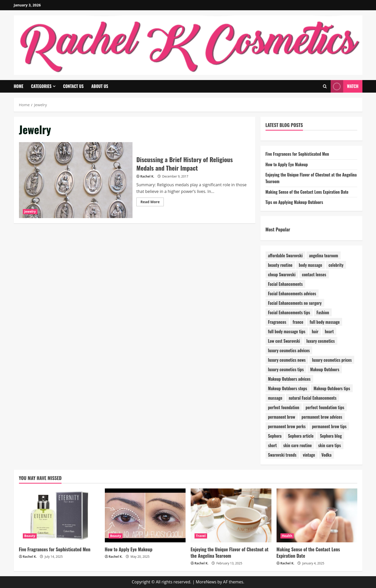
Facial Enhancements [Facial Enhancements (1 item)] (286, 284)
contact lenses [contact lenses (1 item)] (314, 275)
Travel (201, 536)
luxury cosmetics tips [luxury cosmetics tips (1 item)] (286, 369)
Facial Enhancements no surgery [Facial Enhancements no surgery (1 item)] (295, 303)
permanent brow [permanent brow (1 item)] (282, 417)
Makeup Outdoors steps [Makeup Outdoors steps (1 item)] (288, 388)
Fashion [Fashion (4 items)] (323, 312)
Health (287, 536)
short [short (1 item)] (272, 445)
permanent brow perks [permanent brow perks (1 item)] (287, 426)
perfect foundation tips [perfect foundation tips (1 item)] (325, 407)
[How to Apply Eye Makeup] (145, 515)
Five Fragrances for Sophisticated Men (297, 154)
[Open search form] (325, 86)
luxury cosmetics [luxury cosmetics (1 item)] (321, 341)
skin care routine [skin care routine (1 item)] (297, 445)
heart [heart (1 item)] (329, 331)
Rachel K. (147, 176)
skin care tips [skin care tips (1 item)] (329, 445)
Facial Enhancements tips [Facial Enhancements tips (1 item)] (289, 312)
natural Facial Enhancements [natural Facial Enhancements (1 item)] (312, 398)
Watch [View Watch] (345, 86)
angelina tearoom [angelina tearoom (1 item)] (324, 256)
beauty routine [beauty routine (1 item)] (280, 265)
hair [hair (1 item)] (315, 331)
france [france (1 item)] (298, 322)
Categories (41, 86)
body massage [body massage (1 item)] (311, 265)
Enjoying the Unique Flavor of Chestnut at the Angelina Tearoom (230, 552)
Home (19, 86)
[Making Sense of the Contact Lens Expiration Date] (317, 515)
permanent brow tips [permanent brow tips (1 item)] (329, 426)
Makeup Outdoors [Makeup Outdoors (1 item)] (325, 369)
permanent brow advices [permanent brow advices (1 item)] (322, 417)
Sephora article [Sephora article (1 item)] (301, 436)
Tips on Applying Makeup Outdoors (294, 202)
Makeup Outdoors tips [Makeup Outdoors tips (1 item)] (332, 388)
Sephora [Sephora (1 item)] (275, 436)
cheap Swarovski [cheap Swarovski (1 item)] (282, 275)
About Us (100, 86)
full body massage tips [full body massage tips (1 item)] (287, 331)
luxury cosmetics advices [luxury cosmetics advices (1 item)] (289, 350)
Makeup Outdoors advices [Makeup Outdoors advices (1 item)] (289, 379)
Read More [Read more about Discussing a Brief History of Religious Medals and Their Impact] (152, 203)
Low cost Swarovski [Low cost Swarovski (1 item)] (284, 341)
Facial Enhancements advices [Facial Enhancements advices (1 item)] (292, 293)
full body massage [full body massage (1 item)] (325, 322)
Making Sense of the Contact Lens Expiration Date (307, 192)
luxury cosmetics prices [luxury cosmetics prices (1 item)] (332, 360)
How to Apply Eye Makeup (287, 164)
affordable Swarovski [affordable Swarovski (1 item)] (285, 256)
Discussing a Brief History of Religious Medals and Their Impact (76, 180)
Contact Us (73, 86)
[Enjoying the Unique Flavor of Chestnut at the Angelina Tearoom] (231, 515)
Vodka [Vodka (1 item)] (326, 455)
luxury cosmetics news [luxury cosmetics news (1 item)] (287, 360)
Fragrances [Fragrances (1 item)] (277, 322)
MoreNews (206, 582)
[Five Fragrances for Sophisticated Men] (59, 515)
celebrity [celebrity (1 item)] (336, 265)
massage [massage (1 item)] (275, 398)
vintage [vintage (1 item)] (309, 455)
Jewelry (30, 212)
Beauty (30, 536)
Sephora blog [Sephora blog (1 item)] (331, 436)
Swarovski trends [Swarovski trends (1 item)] (282, 455)
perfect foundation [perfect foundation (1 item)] (284, 407)
